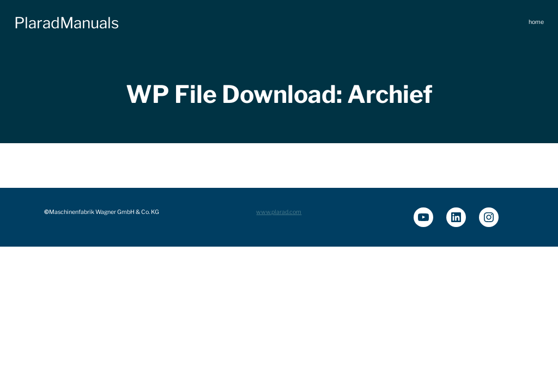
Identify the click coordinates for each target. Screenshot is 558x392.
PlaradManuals (66, 23)
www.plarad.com (279, 212)
